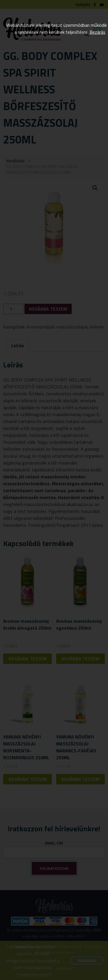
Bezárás (97, 32)
